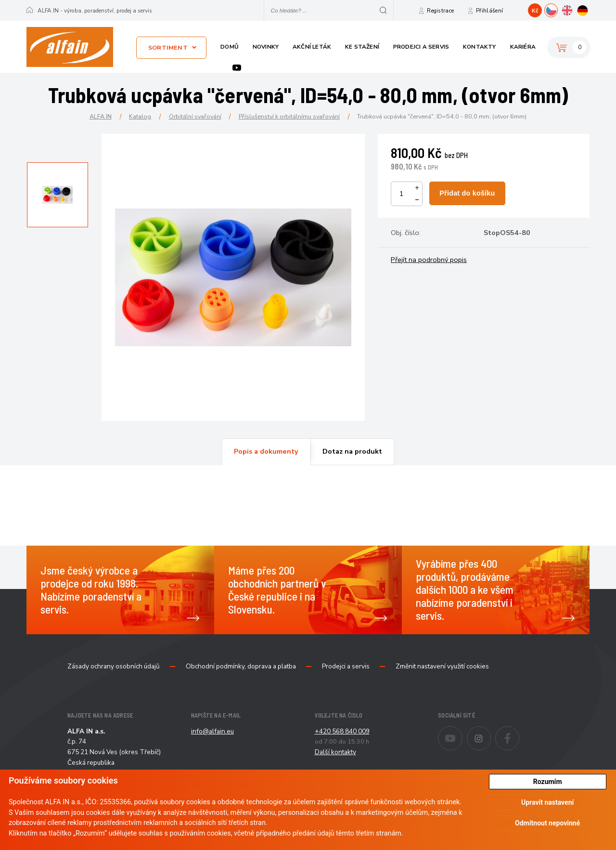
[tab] (266, 452)
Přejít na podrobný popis (429, 260)
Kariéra (523, 47)
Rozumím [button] (548, 782)
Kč (535, 11)
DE (589, 9)
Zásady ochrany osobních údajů (114, 667)
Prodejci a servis (421, 47)
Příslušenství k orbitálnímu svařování (289, 116)
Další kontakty (335, 752)
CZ (558, 9)
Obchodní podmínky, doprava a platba (241, 667)
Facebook (519, 732)
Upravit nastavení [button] (547, 802)
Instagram (491, 732)
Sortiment (168, 47)
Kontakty (480, 47)
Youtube (237, 68)
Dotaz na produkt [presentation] (352, 451)
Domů (230, 47)
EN (573, 9)
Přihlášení (489, 11)
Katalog (140, 116)
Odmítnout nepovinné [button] (547, 823)
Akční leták (312, 47)
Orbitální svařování (195, 116)
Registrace (440, 11)
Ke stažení (362, 47)
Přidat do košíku (467, 193)
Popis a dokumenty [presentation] (266, 451)
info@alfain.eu (212, 731)
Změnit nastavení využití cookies (442, 667)
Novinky (266, 47)
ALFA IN (101, 116)
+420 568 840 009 (342, 731)
